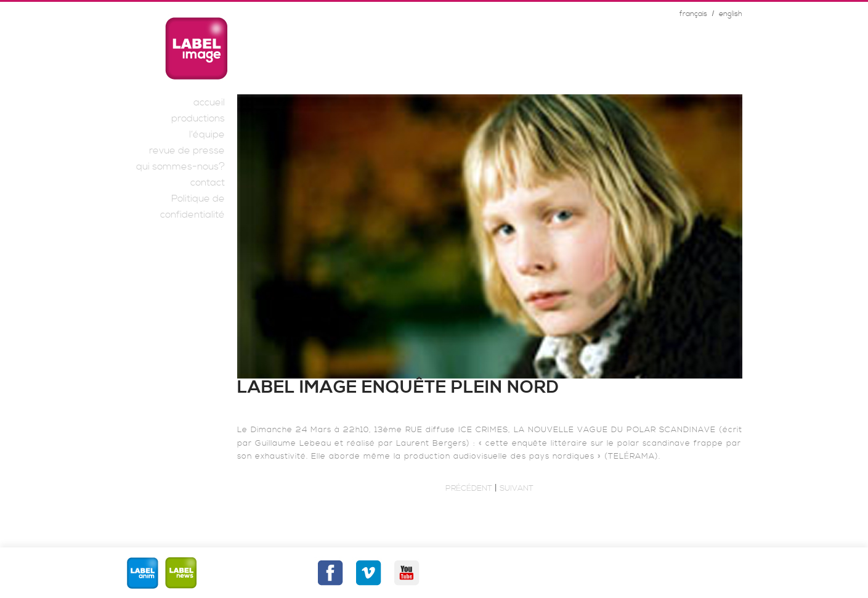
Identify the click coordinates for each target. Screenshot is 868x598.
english (731, 14)
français (693, 14)
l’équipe (207, 134)
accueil (209, 102)
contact (208, 182)
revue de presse (187, 150)
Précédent (469, 488)
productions (198, 118)
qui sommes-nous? (180, 166)
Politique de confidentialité (193, 207)
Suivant (517, 488)
